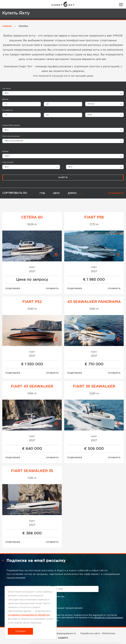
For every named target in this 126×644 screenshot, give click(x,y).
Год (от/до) (8, 162)
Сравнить (52, 289)
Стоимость (8, 110)
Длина (5, 99)
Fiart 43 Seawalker (32, 386)
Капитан (57, 597)
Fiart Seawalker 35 (32, 471)
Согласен (20, 631)
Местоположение (11, 136)
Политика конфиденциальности (59, 634)
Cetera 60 (32, 217)
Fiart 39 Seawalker (94, 386)
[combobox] (63, 156)
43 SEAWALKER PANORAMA (94, 302)
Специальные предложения (63, 608)
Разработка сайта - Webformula (98, 634)
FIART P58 (94, 217)
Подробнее (13, 289)
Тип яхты (7, 89)
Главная (7, 26)
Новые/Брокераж (11, 125)
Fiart (32, 267)
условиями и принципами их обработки (29, 615)
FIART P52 (32, 302)
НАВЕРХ (63, 638)
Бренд (5, 151)
